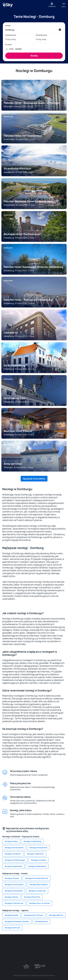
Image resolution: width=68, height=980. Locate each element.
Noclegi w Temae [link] (11, 897)
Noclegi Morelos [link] (41, 921)
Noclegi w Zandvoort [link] (13, 854)
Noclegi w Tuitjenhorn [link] (35, 854)
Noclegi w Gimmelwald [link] (14, 891)
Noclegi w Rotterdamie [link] (37, 866)
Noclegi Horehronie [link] (12, 928)
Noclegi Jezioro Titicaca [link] (34, 915)
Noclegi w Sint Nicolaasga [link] (15, 860)
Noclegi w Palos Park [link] (32, 897)
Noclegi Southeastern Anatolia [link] (17, 921)
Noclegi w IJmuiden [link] (38, 860)
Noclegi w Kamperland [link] (38, 848)
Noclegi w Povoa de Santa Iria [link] (37, 878)
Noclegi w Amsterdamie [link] (14, 848)
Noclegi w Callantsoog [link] (32, 841)
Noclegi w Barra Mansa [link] (38, 884)
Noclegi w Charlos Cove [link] (14, 903)
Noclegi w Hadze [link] (11, 841)
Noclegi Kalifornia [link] (56, 915)
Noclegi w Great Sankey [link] (14, 884)
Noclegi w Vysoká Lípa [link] (37, 891)
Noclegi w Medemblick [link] (13, 866)
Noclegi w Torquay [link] (12, 878)
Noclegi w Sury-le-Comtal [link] (39, 903)
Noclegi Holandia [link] (11, 915)
